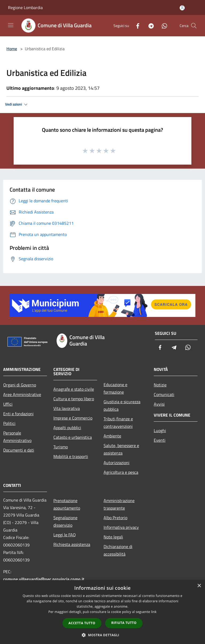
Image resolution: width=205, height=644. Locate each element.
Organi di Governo (20, 385)
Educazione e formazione (115, 388)
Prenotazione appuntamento (67, 504)
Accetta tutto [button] (82, 623)
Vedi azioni (17, 104)
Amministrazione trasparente (119, 504)
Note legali (113, 537)
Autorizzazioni (117, 463)
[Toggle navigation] (11, 25)
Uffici (8, 404)
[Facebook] (136, 26)
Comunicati (164, 394)
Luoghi (160, 430)
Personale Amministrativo (17, 437)
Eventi (160, 440)
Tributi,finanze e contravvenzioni (118, 422)
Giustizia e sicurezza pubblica (122, 405)
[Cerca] (194, 26)
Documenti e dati (19, 450)
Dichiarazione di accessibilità (118, 550)
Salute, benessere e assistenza (121, 449)
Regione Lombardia (25, 7)
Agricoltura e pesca (121, 472)
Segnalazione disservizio (65, 521)
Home (12, 49)
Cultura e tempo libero (74, 399)
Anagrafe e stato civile (74, 389)
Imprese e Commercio (73, 418)
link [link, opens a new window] (154, 612)
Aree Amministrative (22, 394)
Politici (9, 423)
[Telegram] (149, 26)
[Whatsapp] (162, 26)
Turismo (61, 447)
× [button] (199, 586)
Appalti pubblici (67, 428)
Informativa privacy (121, 527)
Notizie (160, 385)
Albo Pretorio (115, 518)
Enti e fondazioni (18, 414)
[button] (102, 635)
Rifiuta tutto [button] (124, 623)
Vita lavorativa (67, 408)
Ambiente (112, 436)
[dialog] (102, 612)
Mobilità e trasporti (71, 456)
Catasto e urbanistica (73, 437)
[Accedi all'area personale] (182, 8)
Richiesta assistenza (72, 544)
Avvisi (159, 404)
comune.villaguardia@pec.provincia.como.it (44, 579)
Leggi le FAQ (65, 535)
